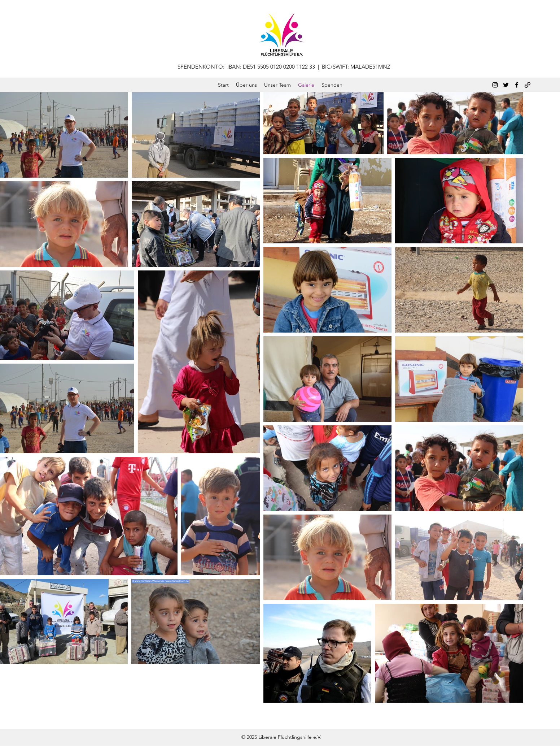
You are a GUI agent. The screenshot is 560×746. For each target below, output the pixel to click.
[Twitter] (506, 85)
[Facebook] (517, 85)
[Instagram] (495, 85)
